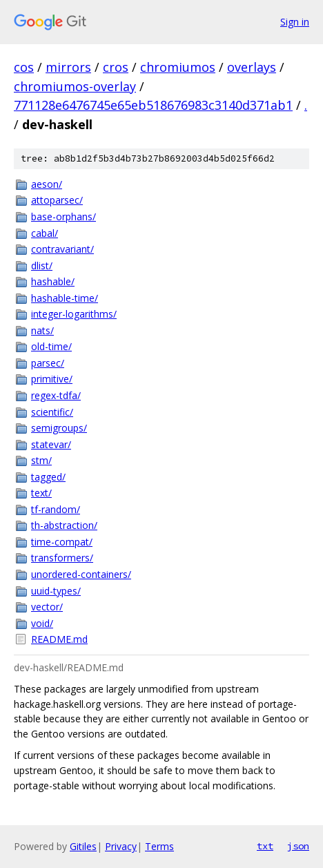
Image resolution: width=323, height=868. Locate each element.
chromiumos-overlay (75, 86)
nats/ (42, 330)
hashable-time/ (65, 298)
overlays (252, 67)
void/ (42, 623)
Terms (159, 846)
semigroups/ (59, 428)
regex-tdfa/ (56, 395)
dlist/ (42, 266)
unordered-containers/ (81, 574)
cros (116, 67)
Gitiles (83, 846)
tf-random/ (56, 509)
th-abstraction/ (64, 525)
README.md (59, 639)
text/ (41, 493)
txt (265, 846)
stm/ (41, 460)
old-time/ (51, 346)
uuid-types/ (56, 591)
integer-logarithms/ (74, 314)
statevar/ (51, 444)
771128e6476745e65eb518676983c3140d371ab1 (153, 105)
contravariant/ (62, 249)
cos (24, 67)
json (298, 846)
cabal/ (45, 233)
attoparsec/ (57, 200)
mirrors (68, 67)
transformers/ (62, 558)
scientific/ (52, 412)
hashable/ (53, 281)
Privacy (121, 846)
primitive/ (52, 379)
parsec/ (48, 363)
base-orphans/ (63, 216)
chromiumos (178, 67)
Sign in (295, 22)
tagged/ (48, 477)
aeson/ (47, 184)
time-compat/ (62, 542)
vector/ (47, 607)
